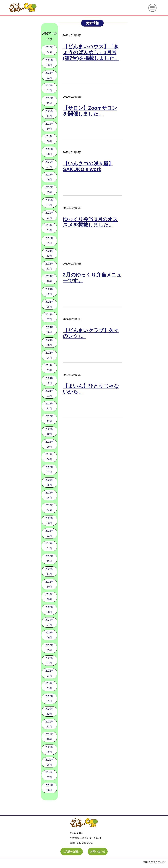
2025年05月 (50, 190)
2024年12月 (50, 253)
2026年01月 (50, 88)
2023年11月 (50, 419)
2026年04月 (50, 50)
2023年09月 (50, 444)
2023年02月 (50, 533)
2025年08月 (50, 152)
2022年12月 (50, 559)
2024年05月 (50, 342)
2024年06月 (50, 330)
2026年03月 (50, 63)
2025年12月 (50, 101)
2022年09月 (50, 597)
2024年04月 (50, 355)
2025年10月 (50, 126)
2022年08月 (50, 610)
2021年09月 (50, 750)
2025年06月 (50, 177)
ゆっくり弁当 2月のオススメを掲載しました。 (90, 222)
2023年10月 (50, 432)
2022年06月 (50, 635)
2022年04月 (50, 661)
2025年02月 (50, 228)
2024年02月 (50, 381)
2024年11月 (50, 266)
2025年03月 (50, 215)
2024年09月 (50, 292)
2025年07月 (50, 164)
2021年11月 (50, 724)
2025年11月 (50, 113)
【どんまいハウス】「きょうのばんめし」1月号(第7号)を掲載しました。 (91, 52)
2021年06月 (50, 788)
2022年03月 (50, 673)
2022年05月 (50, 648)
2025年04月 (50, 203)
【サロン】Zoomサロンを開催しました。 (90, 111)
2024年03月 (50, 368)
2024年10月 (50, 279)
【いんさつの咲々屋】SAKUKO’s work (88, 166)
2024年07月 (50, 317)
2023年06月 (50, 482)
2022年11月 (50, 571)
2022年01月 (50, 699)
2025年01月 (50, 241)
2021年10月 (50, 737)
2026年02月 (50, 75)
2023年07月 (50, 470)
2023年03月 (50, 521)
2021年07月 (50, 775)
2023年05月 (50, 495)
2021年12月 (50, 711)
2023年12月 (50, 406)
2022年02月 (50, 686)
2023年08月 (50, 457)
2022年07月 (50, 622)
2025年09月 (50, 139)
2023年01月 (50, 546)
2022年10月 (50, 584)
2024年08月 (50, 304)
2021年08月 (50, 762)
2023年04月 (50, 508)
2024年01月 (50, 393)
